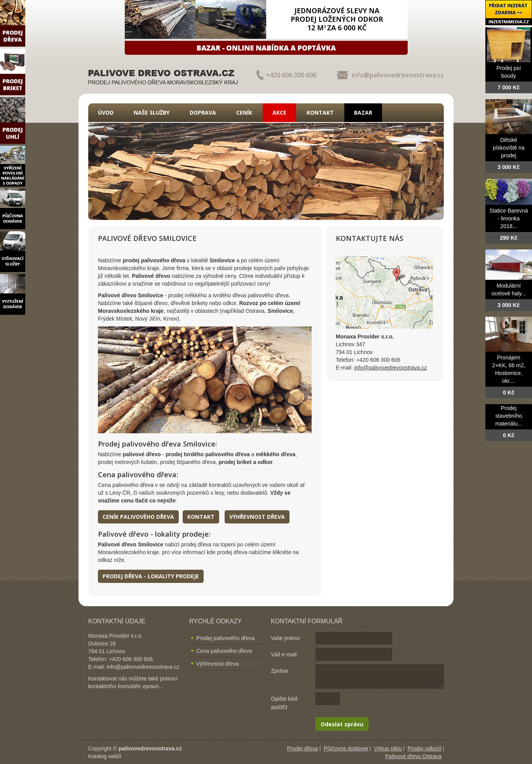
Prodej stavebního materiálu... (508, 416)
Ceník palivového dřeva (138, 517)
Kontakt (320, 113)
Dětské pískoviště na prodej (509, 148)
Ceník (244, 113)
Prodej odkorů (425, 748)
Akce (279, 113)
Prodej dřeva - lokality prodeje (151, 576)
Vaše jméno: (286, 638)
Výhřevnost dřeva (257, 517)
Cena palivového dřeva (224, 651)
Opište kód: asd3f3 (285, 703)
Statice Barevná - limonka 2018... (509, 218)
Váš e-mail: (284, 654)
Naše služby (152, 113)
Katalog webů (105, 756)
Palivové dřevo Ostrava (413, 756)
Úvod (106, 113)
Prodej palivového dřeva (225, 638)
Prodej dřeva (303, 748)
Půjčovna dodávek (346, 748)
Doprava (203, 113)
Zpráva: (280, 671)
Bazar (363, 113)
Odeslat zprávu (342, 724)
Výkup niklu (388, 748)
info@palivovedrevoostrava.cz (398, 75)
